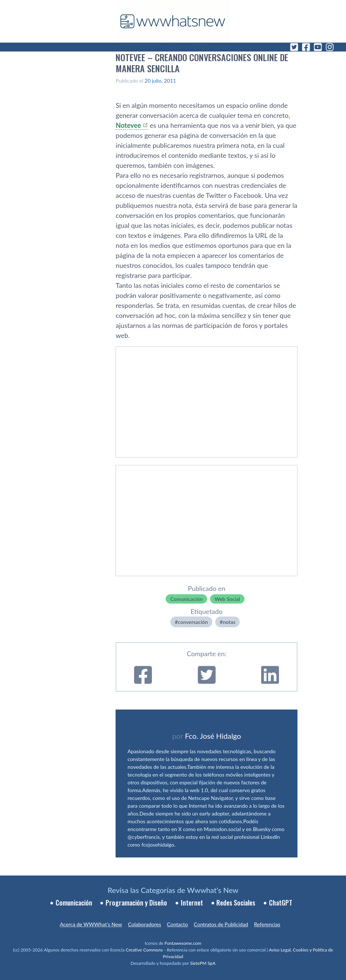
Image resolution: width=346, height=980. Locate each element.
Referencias (267, 924)
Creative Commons (144, 950)
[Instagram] (330, 47)
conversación (193, 622)
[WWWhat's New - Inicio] (173, 21)
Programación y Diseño (136, 903)
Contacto (177, 924)
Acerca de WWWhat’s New (91, 924)
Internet (192, 903)
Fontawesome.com (183, 943)
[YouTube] (318, 47)
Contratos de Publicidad (221, 924)
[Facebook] (306, 47)
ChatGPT (281, 903)
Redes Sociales (236, 903)
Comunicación (186, 599)
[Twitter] (294, 47)
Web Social (227, 599)
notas (229, 622)
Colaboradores (145, 924)
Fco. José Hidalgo (213, 736)
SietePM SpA (203, 963)
